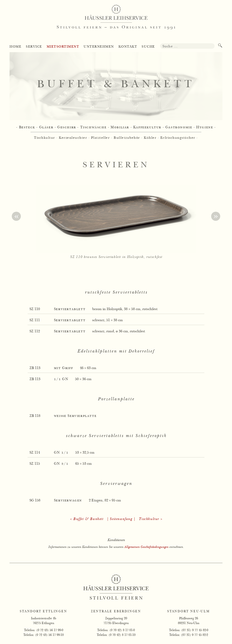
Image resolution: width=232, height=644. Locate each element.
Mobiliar (120, 127)
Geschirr (67, 127)
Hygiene (205, 127)
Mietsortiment (63, 46)
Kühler (150, 138)
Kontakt (128, 46)
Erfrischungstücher (178, 138)
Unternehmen (99, 46)
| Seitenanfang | (121, 519)
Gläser (46, 127)
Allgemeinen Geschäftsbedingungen (146, 547)
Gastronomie (179, 127)
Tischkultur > (150, 519)
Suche (148, 46)
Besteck (27, 127)
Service (34, 46)
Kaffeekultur (147, 127)
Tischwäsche (93, 127)
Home (15, 46)
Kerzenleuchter (73, 138)
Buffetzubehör (127, 138)
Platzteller (100, 138)
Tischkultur (45, 138)
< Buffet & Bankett (87, 519)
